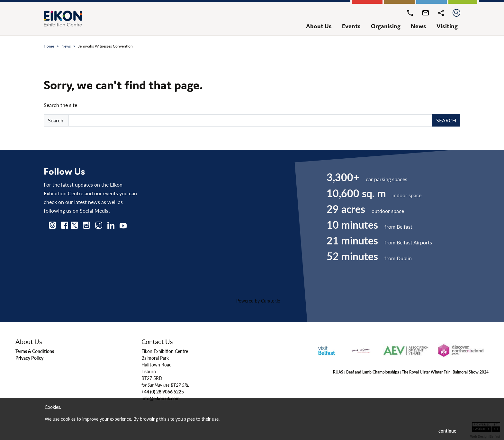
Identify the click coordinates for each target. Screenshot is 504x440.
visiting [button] (447, 26)
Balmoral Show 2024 (471, 372)
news (419, 26)
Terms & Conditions (35, 351)
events (351, 26)
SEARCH (446, 120)
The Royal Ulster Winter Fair (426, 372)
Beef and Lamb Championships (373, 372)
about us (319, 26)
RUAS (338, 372)
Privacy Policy (29, 358)
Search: (56, 120)
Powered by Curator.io (258, 301)
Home (49, 46)
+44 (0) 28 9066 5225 (163, 392)
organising (386, 26)
